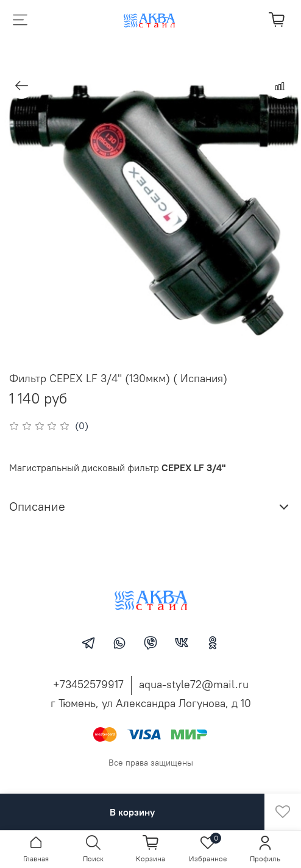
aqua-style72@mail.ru (194, 684)
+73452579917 (88, 684)
